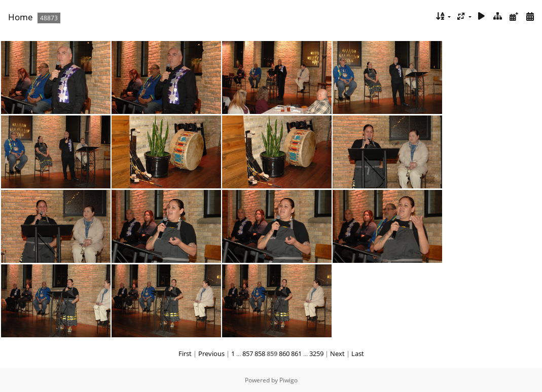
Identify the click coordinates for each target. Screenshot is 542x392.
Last (358, 354)
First (185, 354)
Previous (211, 354)
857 (248, 354)
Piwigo (288, 380)
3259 (316, 354)
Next (337, 354)
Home (21, 17)
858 (260, 354)
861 (296, 354)
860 (284, 354)
